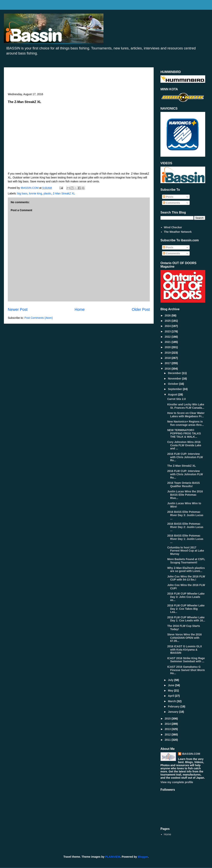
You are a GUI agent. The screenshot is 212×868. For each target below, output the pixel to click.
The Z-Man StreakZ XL (182, 466)
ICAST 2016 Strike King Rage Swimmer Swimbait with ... (186, 660)
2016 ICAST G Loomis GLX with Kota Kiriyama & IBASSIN (185, 650)
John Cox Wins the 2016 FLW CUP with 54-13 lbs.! (186, 578)
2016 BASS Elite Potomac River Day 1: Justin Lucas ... (185, 539)
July (171, 680)
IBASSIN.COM (30, 188)
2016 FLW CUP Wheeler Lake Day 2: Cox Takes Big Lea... (186, 609)
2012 (168, 734)
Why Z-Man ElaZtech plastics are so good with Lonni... (186, 570)
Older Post (141, 309)
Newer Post (18, 309)
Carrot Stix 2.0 (177, 399)
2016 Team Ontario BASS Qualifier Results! (184, 485)
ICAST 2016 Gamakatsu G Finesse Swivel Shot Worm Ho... (186, 670)
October (173, 384)
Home (80, 309)
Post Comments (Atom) (39, 318)
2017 (168, 363)
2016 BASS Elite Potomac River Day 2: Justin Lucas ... (185, 527)
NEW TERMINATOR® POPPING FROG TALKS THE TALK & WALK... (184, 433)
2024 (168, 326)
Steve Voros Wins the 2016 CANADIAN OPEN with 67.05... (184, 638)
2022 (168, 337)
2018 (168, 358)
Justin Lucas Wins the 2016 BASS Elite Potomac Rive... (185, 495)
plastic (47, 193)
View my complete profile (177, 782)
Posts (168, 197)
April (171, 696)
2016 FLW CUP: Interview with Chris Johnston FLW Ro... (185, 457)
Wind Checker (173, 227)
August (173, 394)
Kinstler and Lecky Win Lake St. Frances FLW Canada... (186, 406)
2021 (168, 342)
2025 (168, 321)
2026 (168, 315)
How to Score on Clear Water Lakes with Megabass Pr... (186, 415)
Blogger (143, 857)
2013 (168, 729)
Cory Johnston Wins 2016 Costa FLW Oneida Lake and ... (184, 445)
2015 (168, 719)
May (171, 691)
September (175, 389)
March (172, 701)
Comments (171, 203)
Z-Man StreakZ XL (64, 193)
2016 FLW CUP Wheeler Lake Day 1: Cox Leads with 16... (186, 619)
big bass (22, 193)
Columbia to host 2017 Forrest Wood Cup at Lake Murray (186, 551)
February (174, 706)
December (175, 373)
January (173, 712)
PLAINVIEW (113, 857)
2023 (168, 331)
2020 (168, 347)
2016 (168, 369)
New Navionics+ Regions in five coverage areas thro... (186, 423)
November (175, 379)
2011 (168, 740)
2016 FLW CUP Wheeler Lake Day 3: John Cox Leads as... (186, 597)
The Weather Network (178, 232)
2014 (168, 724)
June (171, 685)
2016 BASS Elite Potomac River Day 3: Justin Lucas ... (185, 515)
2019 (168, 353)
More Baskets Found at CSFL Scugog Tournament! (186, 561)
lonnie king (35, 193)
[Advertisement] (79, 82)
